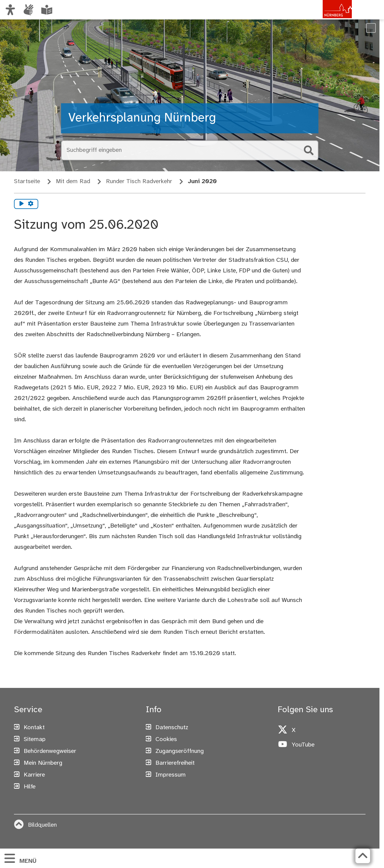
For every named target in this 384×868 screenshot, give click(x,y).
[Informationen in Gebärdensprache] (29, 10)
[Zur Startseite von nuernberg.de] (326, 16)
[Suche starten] (309, 150)
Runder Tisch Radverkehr (139, 181)
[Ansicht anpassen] (10, 10)
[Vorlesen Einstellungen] (31, 204)
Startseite (27, 181)
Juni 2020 (202, 181)
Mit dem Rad (73, 181)
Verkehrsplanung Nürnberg (142, 118)
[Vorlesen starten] (22, 204)
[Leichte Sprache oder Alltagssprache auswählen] (47, 10)
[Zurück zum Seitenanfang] (363, 856)
